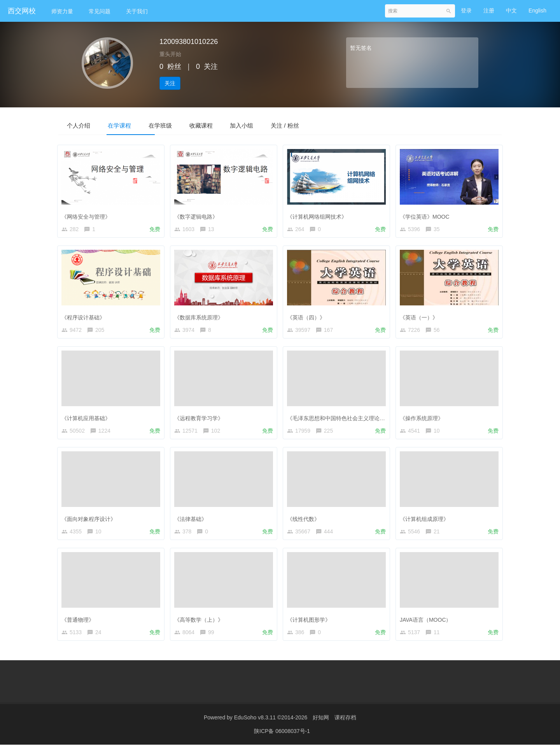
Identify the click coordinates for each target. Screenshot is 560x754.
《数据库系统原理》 (201, 318)
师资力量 (62, 11)
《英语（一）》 (421, 318)
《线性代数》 (305, 523)
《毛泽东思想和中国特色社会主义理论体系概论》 (349, 421)
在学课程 (131, 125)
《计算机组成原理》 (426, 523)
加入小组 (275, 125)
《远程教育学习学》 (201, 421)
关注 (170, 83)
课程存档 (345, 727)
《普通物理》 (80, 625)
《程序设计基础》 (85, 318)
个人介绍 (82, 125)
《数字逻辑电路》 (198, 216)
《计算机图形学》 (311, 625)
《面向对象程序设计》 (91, 523)
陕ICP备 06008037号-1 (282, 740)
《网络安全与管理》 (88, 216)
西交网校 (22, 11)
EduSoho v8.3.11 (255, 727)
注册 (489, 11)
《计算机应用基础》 (88, 421)
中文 (511, 11)
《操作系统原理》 (423, 421)
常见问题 (100, 11)
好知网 (321, 727)
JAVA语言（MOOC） (428, 625)
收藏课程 (227, 125)
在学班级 (179, 125)
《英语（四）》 (308, 318)
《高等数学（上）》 (201, 625)
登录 (466, 11)
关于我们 (137, 11)
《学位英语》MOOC (427, 216)
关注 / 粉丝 (326, 125)
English (537, 11)
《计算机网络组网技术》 (319, 216)
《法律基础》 (192, 523)
